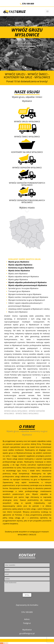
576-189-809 (27, 4)
